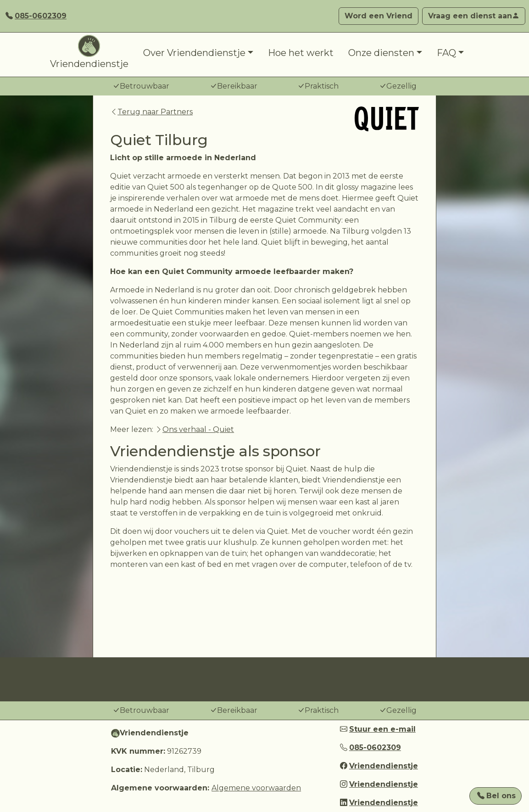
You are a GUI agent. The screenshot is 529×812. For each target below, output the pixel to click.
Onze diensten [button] (381, 53)
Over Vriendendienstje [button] (194, 53)
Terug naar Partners (151, 112)
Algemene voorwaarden (256, 788)
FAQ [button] (446, 53)
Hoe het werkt (301, 53)
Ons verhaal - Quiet (198, 429)
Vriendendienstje (89, 52)
